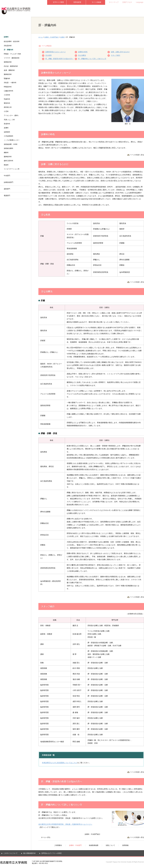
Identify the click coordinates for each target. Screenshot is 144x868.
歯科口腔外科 (9, 161)
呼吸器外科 (8, 87)
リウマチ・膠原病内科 (12, 58)
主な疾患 (48, 55)
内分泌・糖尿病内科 (11, 66)
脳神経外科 (8, 157)
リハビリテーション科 (12, 169)
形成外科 (7, 124)
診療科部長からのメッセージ (55, 52)
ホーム (41, 37)
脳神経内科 (8, 74)
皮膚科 (6, 128)
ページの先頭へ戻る (137, 155)
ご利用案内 (57, 11)
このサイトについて (10, 853)
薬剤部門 (7, 189)
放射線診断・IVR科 (11, 144)
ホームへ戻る (46, 837)
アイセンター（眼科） (12, 115)
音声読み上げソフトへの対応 (52, 853)
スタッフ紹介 (116, 55)
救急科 (6, 165)
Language (140, 2)
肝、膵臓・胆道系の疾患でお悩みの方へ (59, 59)
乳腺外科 (7, 99)
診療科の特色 (83, 52)
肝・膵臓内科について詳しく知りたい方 (92, 59)
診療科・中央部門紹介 (52, 37)
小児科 (6, 111)
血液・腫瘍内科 (9, 70)
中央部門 (7, 176)
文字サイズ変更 (58, 2)
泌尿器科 (7, 132)
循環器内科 (8, 62)
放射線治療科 (9, 148)
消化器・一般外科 (10, 83)
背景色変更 (77, 2)
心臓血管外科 (9, 91)
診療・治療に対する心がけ (120, 52)
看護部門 (7, 196)
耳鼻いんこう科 (9, 120)
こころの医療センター (12, 140)
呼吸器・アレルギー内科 (12, 54)
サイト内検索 (96, 2)
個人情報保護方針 (30, 853)
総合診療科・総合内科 (12, 41)
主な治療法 (82, 55)
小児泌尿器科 (9, 136)
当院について (115, 11)
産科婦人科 (8, 107)
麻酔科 (6, 153)
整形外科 (7, 103)
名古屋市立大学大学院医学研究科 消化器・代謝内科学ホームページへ (65, 824)
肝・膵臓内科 (9, 50)
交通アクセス (127, 2)
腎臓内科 (7, 79)
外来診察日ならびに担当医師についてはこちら (60, 763)
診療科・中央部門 (76, 11)
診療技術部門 (9, 182)
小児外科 (7, 95)
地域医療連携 (96, 11)
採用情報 (134, 11)
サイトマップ (114, 2)
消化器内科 (8, 46)
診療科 (63, 37)
